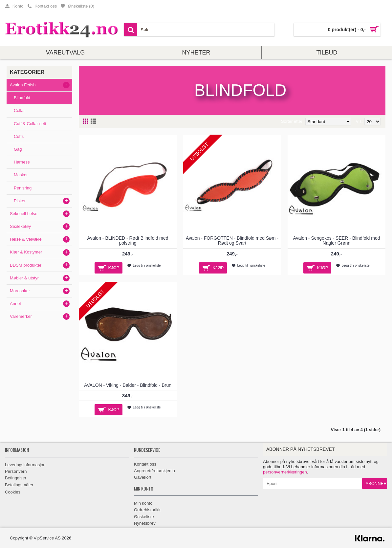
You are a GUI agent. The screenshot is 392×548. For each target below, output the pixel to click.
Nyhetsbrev (145, 523)
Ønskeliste (144, 517)
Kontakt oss (145, 464)
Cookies (13, 492)
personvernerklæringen (285, 472)
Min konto (143, 503)
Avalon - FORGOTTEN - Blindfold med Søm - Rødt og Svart (232, 241)
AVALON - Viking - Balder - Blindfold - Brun (128, 385)
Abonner (376, 483)
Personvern (16, 471)
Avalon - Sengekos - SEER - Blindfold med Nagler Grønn (336, 241)
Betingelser (16, 478)
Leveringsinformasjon (25, 465)
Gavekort (143, 477)
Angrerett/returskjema (154, 471)
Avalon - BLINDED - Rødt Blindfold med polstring (128, 241)
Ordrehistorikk (147, 510)
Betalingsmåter (19, 485)
